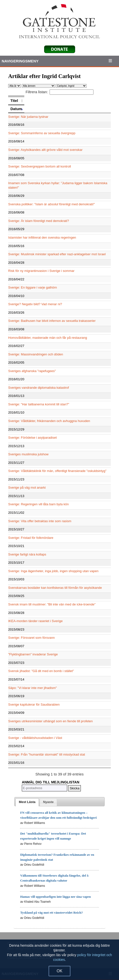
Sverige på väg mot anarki (27, 488)
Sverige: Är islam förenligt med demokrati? (39, 221)
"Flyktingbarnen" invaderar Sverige (33, 654)
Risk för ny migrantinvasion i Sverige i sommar (41, 271)
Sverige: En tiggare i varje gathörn (33, 287)
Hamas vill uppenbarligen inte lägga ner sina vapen (55, 897)
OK (59, 971)
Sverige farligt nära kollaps (27, 554)
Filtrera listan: (59, 92)
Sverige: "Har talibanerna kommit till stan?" (39, 404)
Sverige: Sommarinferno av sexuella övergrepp (42, 133)
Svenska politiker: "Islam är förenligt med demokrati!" (52, 204)
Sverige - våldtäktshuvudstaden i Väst (35, 738)
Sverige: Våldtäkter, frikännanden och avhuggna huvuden (49, 421)
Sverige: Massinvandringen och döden (36, 354)
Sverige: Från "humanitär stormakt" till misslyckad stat (47, 754)
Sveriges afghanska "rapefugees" (32, 371)
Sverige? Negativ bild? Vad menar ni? (35, 304)
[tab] (27, 802)
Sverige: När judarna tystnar (28, 117)
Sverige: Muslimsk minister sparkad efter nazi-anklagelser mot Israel (57, 254)
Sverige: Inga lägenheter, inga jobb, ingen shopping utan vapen (53, 571)
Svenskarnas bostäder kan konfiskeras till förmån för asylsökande (55, 588)
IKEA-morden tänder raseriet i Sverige (35, 621)
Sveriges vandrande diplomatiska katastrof (39, 388)
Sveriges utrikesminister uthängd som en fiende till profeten (50, 721)
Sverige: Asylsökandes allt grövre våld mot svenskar (45, 150)
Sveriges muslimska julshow (28, 454)
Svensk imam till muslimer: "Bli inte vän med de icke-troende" (52, 604)
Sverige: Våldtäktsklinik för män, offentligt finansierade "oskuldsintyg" (57, 471)
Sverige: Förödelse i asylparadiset (32, 438)
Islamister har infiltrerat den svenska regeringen (42, 237)
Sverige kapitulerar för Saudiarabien (34, 704)
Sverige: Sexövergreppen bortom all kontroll (40, 166)
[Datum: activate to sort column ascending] (16, 109)
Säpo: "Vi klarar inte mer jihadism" (32, 688)
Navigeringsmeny (20, 61)
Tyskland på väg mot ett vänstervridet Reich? (51, 913)
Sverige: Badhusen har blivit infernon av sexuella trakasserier (52, 321)
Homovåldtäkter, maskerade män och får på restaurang (48, 338)
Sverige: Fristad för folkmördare (31, 538)
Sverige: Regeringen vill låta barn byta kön (38, 504)
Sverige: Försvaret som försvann (31, 638)
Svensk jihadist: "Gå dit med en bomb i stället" (41, 671)
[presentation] (27, 802)
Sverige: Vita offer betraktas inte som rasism (40, 521)
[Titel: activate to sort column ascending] (16, 101)
